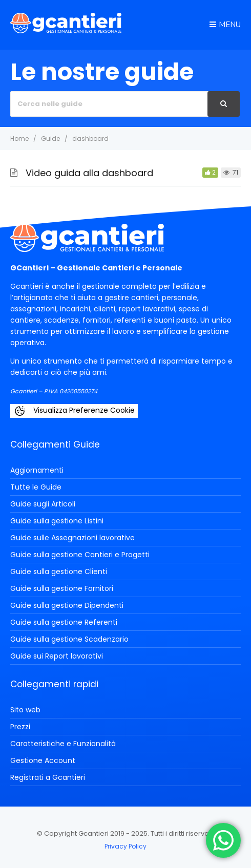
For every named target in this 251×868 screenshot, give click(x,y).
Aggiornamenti (37, 470)
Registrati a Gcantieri (48, 777)
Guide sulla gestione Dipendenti (67, 605)
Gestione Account (43, 760)
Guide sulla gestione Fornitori (62, 588)
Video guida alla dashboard (89, 173)
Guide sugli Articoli (43, 504)
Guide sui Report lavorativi (57, 656)
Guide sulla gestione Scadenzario (69, 639)
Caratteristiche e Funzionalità (63, 744)
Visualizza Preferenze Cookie (74, 411)
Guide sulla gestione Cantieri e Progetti (80, 555)
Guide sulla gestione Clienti (59, 571)
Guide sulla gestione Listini (57, 521)
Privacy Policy (126, 846)
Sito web (25, 710)
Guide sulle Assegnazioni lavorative (72, 538)
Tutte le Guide (36, 487)
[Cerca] (224, 104)
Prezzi (20, 727)
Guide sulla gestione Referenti (64, 622)
